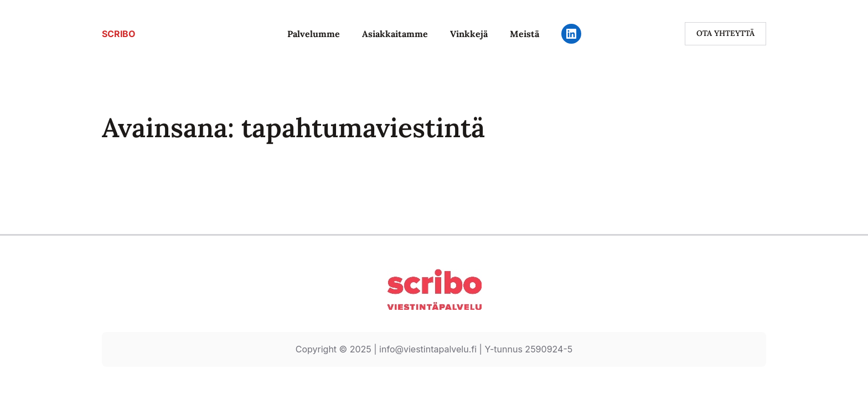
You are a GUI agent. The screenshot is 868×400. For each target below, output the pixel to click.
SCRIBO (119, 34)
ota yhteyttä (725, 33)
